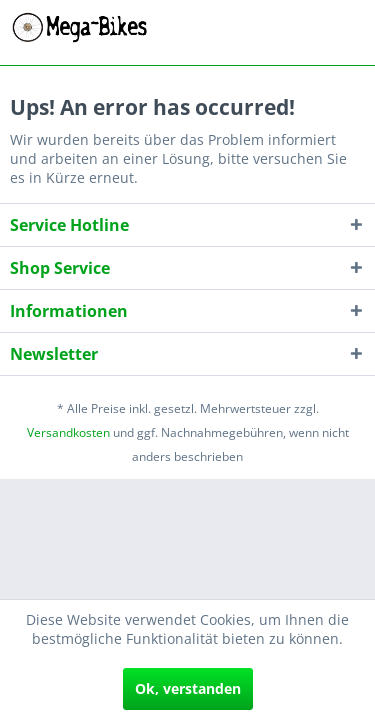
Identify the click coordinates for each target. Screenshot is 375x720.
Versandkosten (68, 432)
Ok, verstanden (188, 688)
